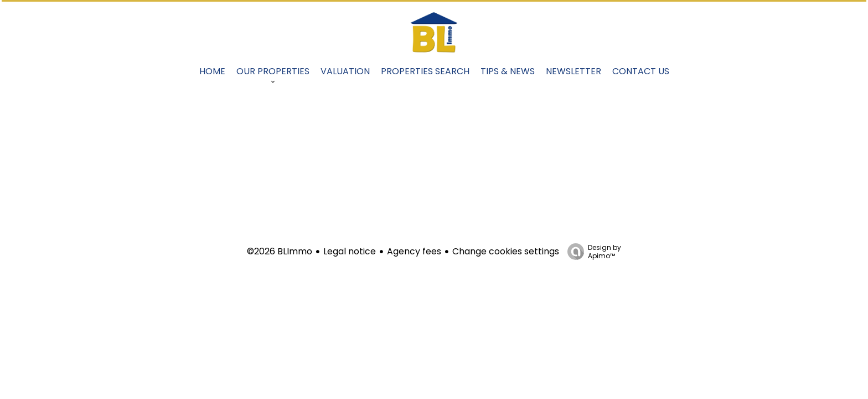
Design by (591, 251)
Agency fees (414, 251)
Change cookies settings (506, 251)
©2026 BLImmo (280, 251)
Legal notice (350, 251)
